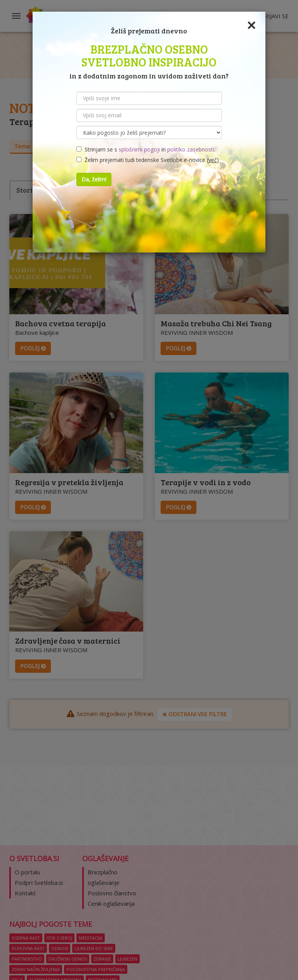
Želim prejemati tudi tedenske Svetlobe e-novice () (148, 160)
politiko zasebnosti (191, 149)
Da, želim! (94, 179)
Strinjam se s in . (146, 149)
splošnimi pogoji (139, 149)
